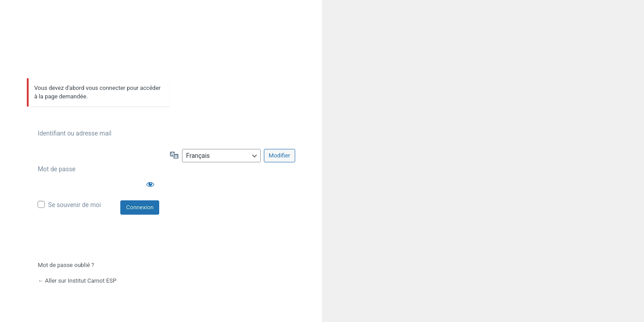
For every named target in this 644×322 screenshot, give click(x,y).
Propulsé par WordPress (99, 49)
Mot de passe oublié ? (66, 265)
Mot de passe (56, 169)
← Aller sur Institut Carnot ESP (77, 281)
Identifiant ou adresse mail (74, 133)
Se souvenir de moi (75, 205)
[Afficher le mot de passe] (150, 184)
